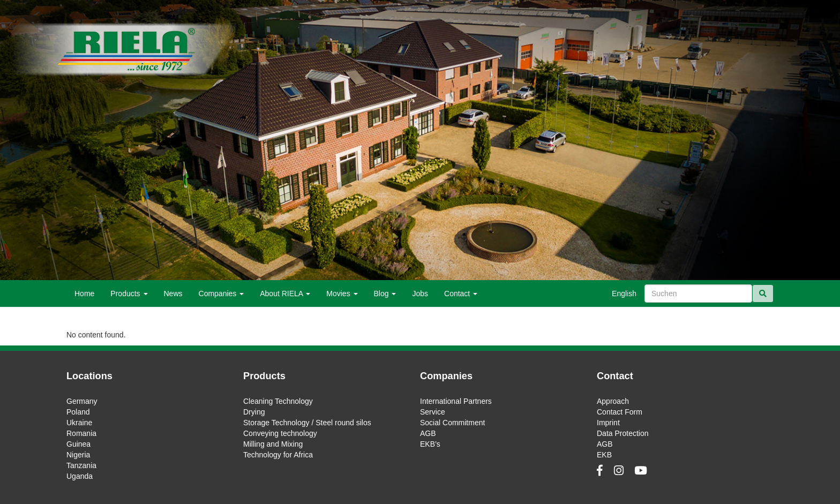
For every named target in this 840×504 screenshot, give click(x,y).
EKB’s (430, 444)
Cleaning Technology (278, 401)
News (173, 294)
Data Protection (623, 433)
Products (129, 294)
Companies (222, 294)
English (624, 294)
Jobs (420, 294)
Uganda (80, 476)
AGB (428, 433)
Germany (82, 401)
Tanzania (81, 465)
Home (84, 294)
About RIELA (285, 294)
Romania (81, 433)
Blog (385, 294)
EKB (604, 455)
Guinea (78, 444)
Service (433, 412)
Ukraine (79, 423)
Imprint (608, 423)
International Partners (456, 401)
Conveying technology (280, 433)
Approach (613, 401)
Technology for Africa (278, 455)
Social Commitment (452, 423)
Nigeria (78, 455)
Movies (342, 294)
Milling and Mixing (273, 444)
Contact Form (620, 412)
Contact (461, 294)
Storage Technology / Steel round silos (307, 423)
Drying (254, 412)
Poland (78, 412)
